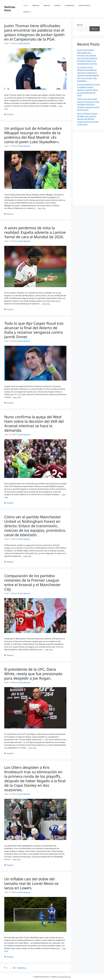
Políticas (29, 12)
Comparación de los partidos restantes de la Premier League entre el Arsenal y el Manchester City (33, 582)
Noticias (58, 5)
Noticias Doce (10, 9)
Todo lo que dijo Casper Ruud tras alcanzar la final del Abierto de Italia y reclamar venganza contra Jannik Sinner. (34, 330)
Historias (47, 5)
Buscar (80, 25)
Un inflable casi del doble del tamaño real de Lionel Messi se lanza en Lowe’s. (31, 883)
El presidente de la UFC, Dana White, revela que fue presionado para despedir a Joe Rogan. (33, 674)
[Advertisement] (88, 168)
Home (26, 5)
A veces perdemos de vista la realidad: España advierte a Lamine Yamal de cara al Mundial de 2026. (35, 232)
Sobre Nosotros (84, 5)
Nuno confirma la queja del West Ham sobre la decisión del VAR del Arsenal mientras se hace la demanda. (34, 424)
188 (14, 968)
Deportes (36, 5)
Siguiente (22, 968)
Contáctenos (70, 5)
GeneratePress (65, 977)
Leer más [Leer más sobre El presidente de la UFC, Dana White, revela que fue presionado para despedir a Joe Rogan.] (32, 748)
